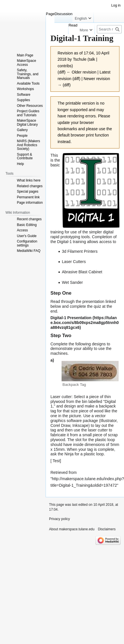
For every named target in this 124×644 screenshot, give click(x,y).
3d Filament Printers (80, 251)
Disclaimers (107, 529)
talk (92, 59)
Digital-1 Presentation (71, 318)
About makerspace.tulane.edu (72, 529)
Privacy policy (59, 519)
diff (62, 72)
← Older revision (82, 72)
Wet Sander (72, 282)
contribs (65, 66)
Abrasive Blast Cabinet (82, 272)
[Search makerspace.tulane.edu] (109, 29)
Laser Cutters (74, 262)
